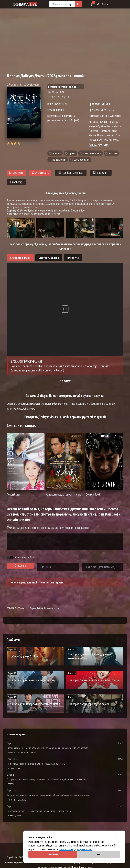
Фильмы (25, 608)
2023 (64, 104)
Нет (99, 855)
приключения (59, 160)
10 (39, 143)
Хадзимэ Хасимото (110, 116)
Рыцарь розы (14, 768)
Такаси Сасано (111, 140)
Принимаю (53, 855)
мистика (113, 153)
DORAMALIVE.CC (13, 608)
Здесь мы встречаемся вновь (22, 753)
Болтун (11, 784)
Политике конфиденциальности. (75, 849)
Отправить (20, 566)
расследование (82, 160)
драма (72, 153)
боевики (57, 153)
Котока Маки (114, 126)
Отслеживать (40, 173)
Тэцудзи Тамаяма (108, 122)
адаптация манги (92, 153)
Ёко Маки (94, 131)
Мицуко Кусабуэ (97, 126)
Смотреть (16, 173)
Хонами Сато (96, 140)
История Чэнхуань (17, 800)
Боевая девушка (16, 816)
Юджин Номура (97, 135)
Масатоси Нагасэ (109, 131)
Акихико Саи (113, 135)
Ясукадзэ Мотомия (99, 144)
